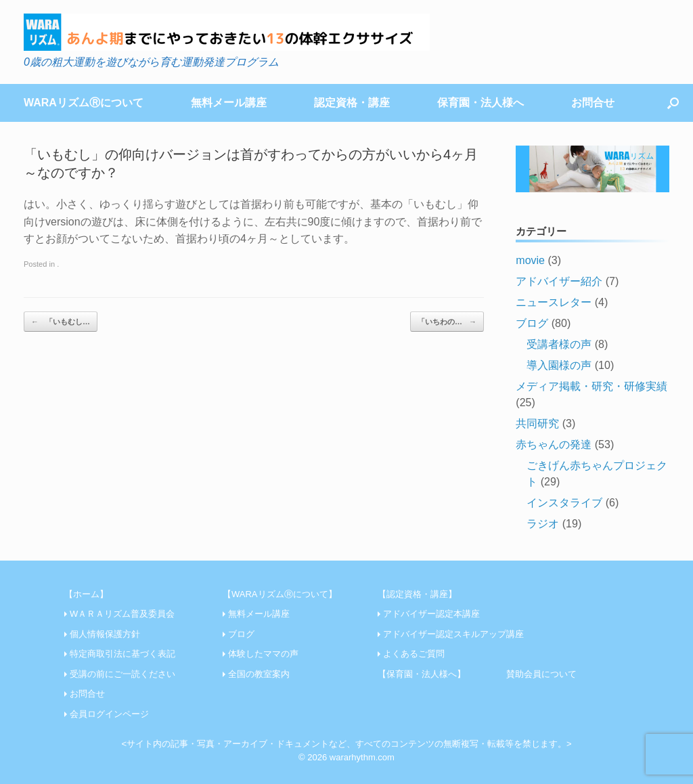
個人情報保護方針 (105, 634)
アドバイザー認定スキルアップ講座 (453, 634)
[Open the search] (673, 103)
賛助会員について (541, 674)
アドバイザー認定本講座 (431, 614)
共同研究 (537, 423)
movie (530, 260)
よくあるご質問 (414, 654)
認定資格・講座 (352, 103)
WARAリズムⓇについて (84, 103)
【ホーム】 (86, 594)
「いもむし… (61, 322)
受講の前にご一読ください (122, 674)
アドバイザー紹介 (559, 281)
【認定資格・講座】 (417, 594)
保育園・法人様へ (480, 103)
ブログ (532, 323)
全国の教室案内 (259, 674)
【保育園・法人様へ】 (422, 674)
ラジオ (543, 524)
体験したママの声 (263, 654)
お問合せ (593, 103)
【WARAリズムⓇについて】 (280, 594)
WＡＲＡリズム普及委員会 (122, 614)
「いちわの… (447, 322)
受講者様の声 (559, 344)
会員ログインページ (109, 714)
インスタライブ (564, 503)
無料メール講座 (229, 103)
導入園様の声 (559, 365)
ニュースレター (554, 302)
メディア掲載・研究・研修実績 (591, 386)
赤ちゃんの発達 (554, 444)
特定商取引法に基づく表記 (122, 654)
